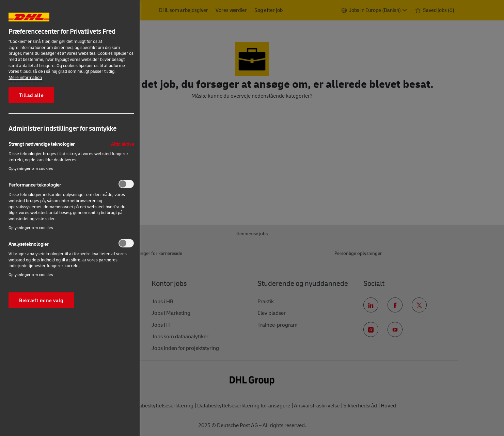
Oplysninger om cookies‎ (31, 168)
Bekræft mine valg (41, 300)
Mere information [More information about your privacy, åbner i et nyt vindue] (25, 77)
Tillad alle (31, 95)
